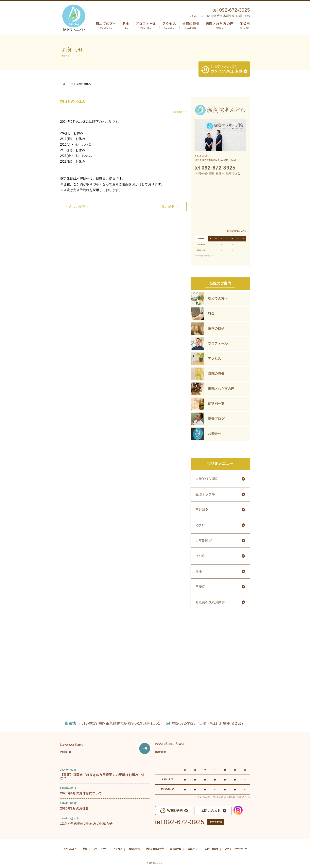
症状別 (245, 25)
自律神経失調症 (207, 479)
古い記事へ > (171, 206)
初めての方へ (106, 25)
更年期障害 (204, 540)
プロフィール (146, 25)
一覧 (145, 748)
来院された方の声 (220, 25)
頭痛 (199, 571)
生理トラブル (205, 494)
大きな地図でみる (238, 231)
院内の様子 (216, 328)
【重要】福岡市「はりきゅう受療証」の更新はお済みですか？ (102, 776)
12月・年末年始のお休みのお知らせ (86, 824)
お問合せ (215, 434)
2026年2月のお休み (75, 808)
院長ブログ (216, 419)
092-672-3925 (184, 822)
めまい (200, 525)
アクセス (169, 25)
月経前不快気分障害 (210, 602)
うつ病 (200, 556)
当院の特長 (191, 25)
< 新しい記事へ (77, 206)
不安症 (200, 587)
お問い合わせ (212, 849)
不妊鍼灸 (202, 510)
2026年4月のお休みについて (81, 793)
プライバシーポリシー (236, 849)
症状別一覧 (216, 404)
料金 (126, 25)
